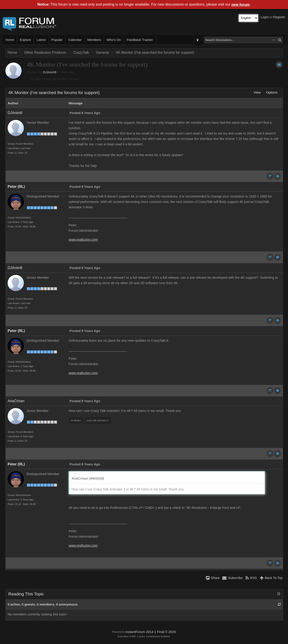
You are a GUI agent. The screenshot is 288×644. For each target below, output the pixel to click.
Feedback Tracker (140, 40)
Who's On (114, 40)
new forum (241, 5)
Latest (41, 40)
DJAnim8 (50, 72)
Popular (57, 40)
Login (265, 17)
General (102, 53)
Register (279, 17)
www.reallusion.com (83, 240)
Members (94, 40)
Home (10, 40)
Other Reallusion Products (45, 53)
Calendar (75, 40)
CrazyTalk (81, 53)
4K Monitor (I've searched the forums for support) (155, 53)
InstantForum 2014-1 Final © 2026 (151, 632)
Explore (25, 40)
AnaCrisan (16, 401)
